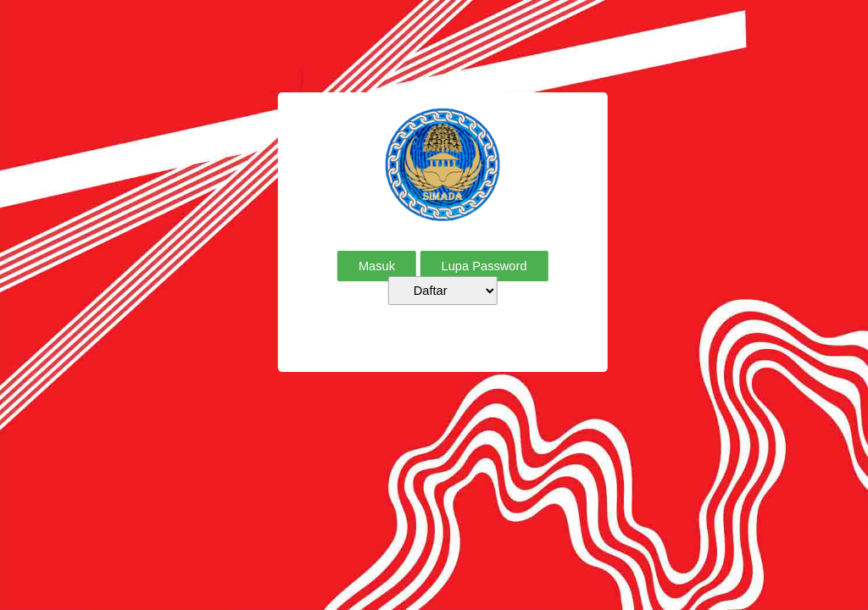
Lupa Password (484, 266)
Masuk (377, 266)
